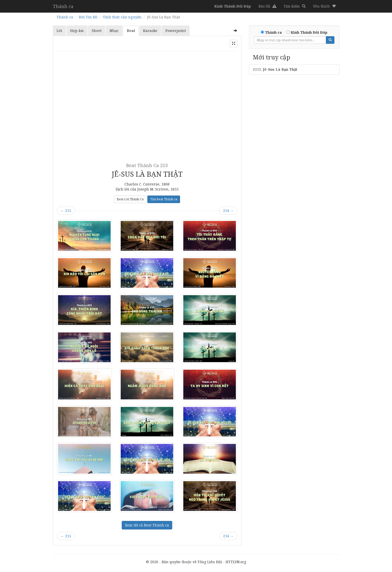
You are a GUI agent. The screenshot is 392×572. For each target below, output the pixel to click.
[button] (324, 6)
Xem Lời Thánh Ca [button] (130, 199)
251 (66, 211)
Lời (59, 31)
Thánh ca (63, 6)
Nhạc (114, 31)
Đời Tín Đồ (88, 17)
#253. (275, 69)
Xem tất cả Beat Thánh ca (147, 525)
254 (228, 211)
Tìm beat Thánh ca (164, 199)
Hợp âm (77, 31)
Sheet (97, 31)
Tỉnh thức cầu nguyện (122, 17)
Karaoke (150, 31)
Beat (131, 31)
